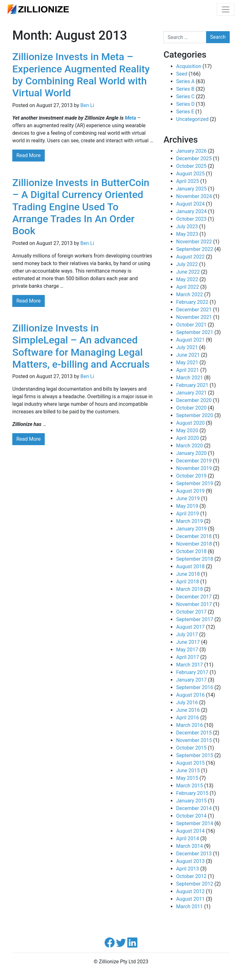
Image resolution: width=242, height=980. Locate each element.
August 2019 (190, 491)
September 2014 (195, 823)
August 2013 (190, 861)
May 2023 (187, 234)
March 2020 (190, 446)
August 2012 (190, 891)
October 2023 (191, 219)
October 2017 (191, 612)
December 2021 (194, 310)
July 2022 (187, 264)
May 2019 (187, 506)
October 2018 (191, 551)
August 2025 (190, 174)
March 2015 (190, 786)
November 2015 (194, 740)
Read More (29, 155)
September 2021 (195, 332)
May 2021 (187, 363)
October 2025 (191, 166)
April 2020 (188, 438)
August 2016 (190, 695)
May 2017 (187, 650)
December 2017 (194, 597)
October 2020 (191, 408)
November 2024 (194, 196)
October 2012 (191, 876)
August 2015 (190, 763)
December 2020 (194, 400)
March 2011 (190, 906)
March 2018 (190, 589)
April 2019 (188, 514)
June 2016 (188, 710)
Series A (185, 81)
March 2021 (190, 378)
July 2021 (187, 347)
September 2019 (195, 483)
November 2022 (194, 242)
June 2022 (188, 272)
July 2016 (187, 702)
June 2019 (188, 498)
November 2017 (194, 604)
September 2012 (195, 884)
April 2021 (188, 370)
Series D (185, 104)
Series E (185, 112)
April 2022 (188, 287)
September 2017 (195, 619)
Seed (182, 74)
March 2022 (190, 295)
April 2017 (188, 657)
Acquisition (189, 66)
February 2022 (192, 302)
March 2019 (190, 521)
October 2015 (191, 748)
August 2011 (190, 899)
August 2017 (190, 627)
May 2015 (187, 778)
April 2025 (188, 181)
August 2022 (190, 257)
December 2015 (194, 733)
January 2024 (191, 211)
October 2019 (191, 476)
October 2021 (191, 325)
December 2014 (194, 808)
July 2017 (187, 634)
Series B (185, 89)
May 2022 (187, 279)
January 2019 (191, 529)
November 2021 (194, 317)
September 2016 (195, 687)
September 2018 (195, 559)
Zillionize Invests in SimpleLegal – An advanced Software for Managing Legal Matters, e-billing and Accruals (81, 346)
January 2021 (191, 393)
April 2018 (188, 582)
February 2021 (192, 385)
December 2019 (194, 461)
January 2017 (191, 680)
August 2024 (190, 204)
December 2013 (194, 854)
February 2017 (192, 672)
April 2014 (188, 838)
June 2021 (188, 355)
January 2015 (191, 801)
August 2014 (190, 831)
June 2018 (188, 574)
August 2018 (190, 566)
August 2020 (190, 423)
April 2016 (188, 718)
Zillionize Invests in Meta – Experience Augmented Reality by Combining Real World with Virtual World (81, 75)
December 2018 (194, 536)
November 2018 (194, 544)
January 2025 (191, 189)
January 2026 (191, 151)
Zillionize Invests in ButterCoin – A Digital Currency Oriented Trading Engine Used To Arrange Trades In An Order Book (81, 207)
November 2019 (194, 468)
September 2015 (195, 755)
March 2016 (190, 725)
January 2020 (191, 453)
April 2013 (188, 869)
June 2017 (188, 642)
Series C (185, 96)
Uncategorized (192, 119)
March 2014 (190, 846)
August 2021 (190, 340)
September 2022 (195, 249)
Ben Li (87, 105)
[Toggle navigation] (226, 9)
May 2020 (187, 431)
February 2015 (192, 793)
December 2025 (194, 159)
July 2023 (187, 227)
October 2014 (191, 816)
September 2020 (195, 415)
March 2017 (190, 665)
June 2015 (188, 770)
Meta (130, 118)
